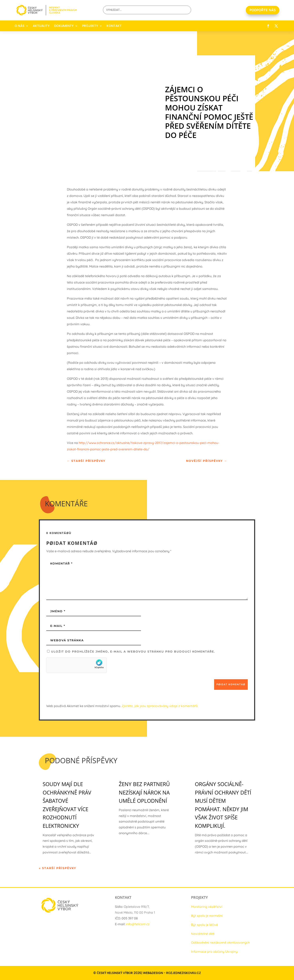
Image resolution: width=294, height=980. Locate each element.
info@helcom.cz (138, 924)
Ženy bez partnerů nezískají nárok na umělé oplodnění (144, 792)
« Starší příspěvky (57, 868)
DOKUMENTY (64, 26)
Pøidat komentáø (231, 684)
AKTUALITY (41, 26)
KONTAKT (114, 26)
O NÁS (20, 26)
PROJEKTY (90, 26)
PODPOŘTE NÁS (263, 10)
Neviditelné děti (203, 934)
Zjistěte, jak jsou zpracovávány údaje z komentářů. (160, 706)
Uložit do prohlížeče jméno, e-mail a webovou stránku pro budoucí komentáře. (133, 652)
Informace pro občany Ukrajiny (214, 952)
